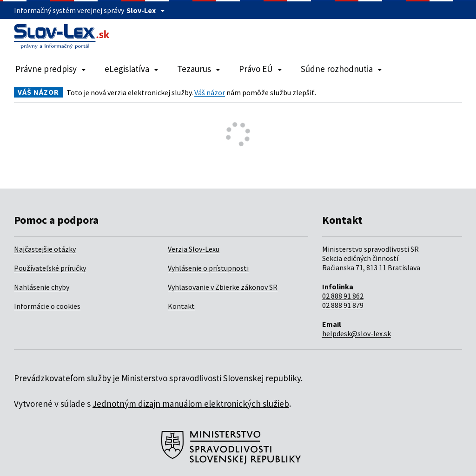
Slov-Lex (146, 10)
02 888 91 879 (343, 305)
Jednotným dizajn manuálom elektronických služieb (191, 404)
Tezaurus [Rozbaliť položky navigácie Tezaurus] (199, 69)
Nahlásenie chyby (42, 287)
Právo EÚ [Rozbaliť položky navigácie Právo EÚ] (261, 69)
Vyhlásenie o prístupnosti (208, 268)
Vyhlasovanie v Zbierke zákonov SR (223, 287)
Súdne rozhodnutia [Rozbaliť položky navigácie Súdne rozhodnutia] (341, 69)
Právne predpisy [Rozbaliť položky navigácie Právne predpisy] (51, 69)
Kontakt (181, 306)
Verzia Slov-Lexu (194, 249)
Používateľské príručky (50, 268)
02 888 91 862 (343, 296)
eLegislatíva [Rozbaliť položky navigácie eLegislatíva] (132, 69)
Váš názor (210, 92)
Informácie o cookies (47, 306)
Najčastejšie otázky (45, 249)
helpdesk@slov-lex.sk (357, 333)
